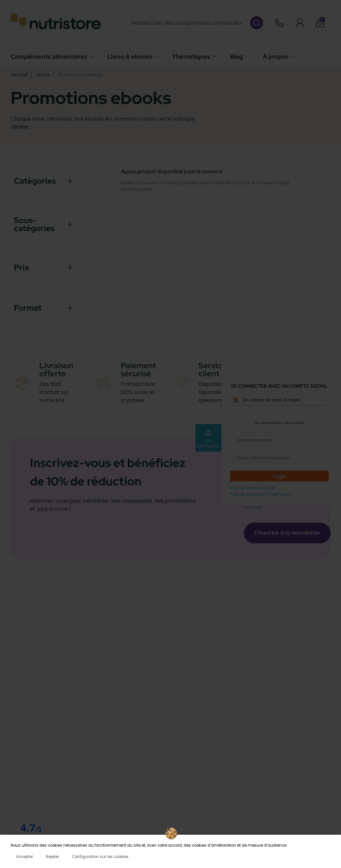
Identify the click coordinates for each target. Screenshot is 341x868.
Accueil (19, 75)
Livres (43, 75)
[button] (320, 23)
